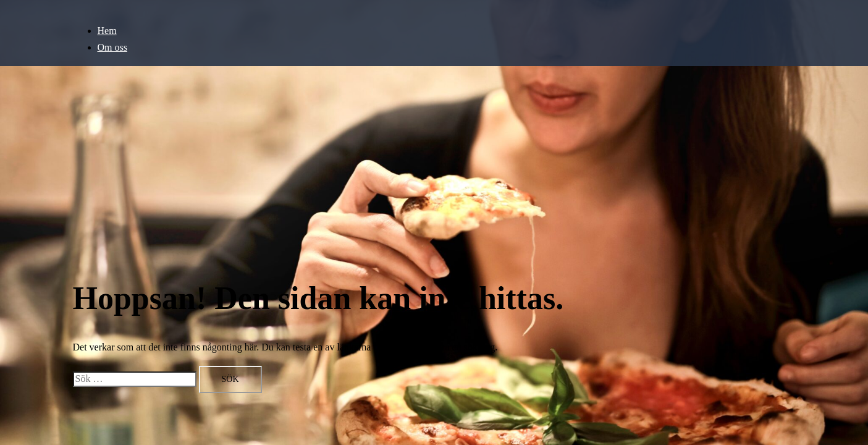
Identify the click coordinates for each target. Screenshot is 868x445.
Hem (107, 31)
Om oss (112, 47)
